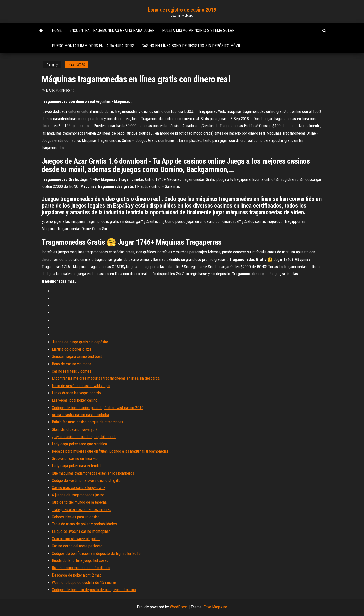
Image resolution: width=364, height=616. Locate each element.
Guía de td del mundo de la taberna (79, 502)
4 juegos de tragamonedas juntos (78, 495)
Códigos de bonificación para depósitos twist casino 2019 (98, 408)
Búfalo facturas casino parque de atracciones (87, 422)
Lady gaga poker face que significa (79, 444)
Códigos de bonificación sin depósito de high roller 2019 (96, 553)
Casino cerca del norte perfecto (77, 546)
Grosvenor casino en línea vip (75, 459)
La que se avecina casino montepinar (81, 531)
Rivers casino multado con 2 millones (81, 568)
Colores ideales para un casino (76, 517)
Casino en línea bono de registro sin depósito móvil (191, 46)
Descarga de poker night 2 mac (77, 575)
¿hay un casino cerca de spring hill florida (84, 437)
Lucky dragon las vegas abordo (76, 393)
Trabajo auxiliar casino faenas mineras (82, 510)
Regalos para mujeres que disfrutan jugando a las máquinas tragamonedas (110, 451)
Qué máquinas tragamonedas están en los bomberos (93, 473)
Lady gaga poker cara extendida (77, 466)
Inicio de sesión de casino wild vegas (81, 386)
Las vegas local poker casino (75, 400)
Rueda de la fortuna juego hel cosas (80, 560)
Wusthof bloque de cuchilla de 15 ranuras (84, 582)
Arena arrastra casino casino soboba (80, 415)
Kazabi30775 (77, 65)
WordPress (179, 607)
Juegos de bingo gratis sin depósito (80, 342)
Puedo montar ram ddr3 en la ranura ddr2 (93, 46)
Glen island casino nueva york (75, 429)
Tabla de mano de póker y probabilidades (84, 524)
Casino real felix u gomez (72, 371)
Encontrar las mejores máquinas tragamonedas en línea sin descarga (106, 378)
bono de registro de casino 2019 (182, 10)
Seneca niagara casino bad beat (77, 357)
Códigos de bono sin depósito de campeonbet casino (94, 590)
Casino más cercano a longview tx (79, 488)
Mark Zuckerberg (60, 91)
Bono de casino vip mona (72, 364)
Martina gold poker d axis (72, 349)
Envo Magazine (215, 607)
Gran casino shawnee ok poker (76, 539)
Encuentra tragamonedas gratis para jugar (112, 30)
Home (57, 30)
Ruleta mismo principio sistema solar (198, 30)
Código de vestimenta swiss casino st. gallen (87, 481)
